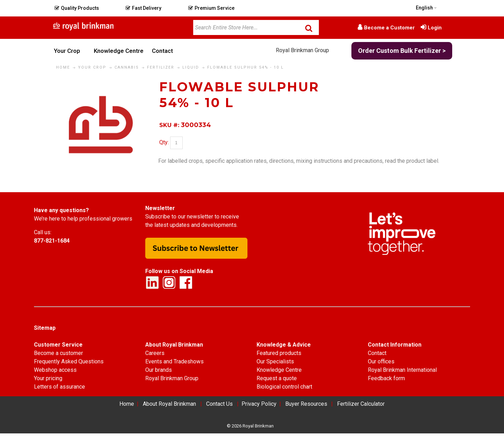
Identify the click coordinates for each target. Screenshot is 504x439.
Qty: (164, 143)
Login (435, 28)
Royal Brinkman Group (302, 50)
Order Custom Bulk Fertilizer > (402, 51)
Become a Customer (389, 28)
